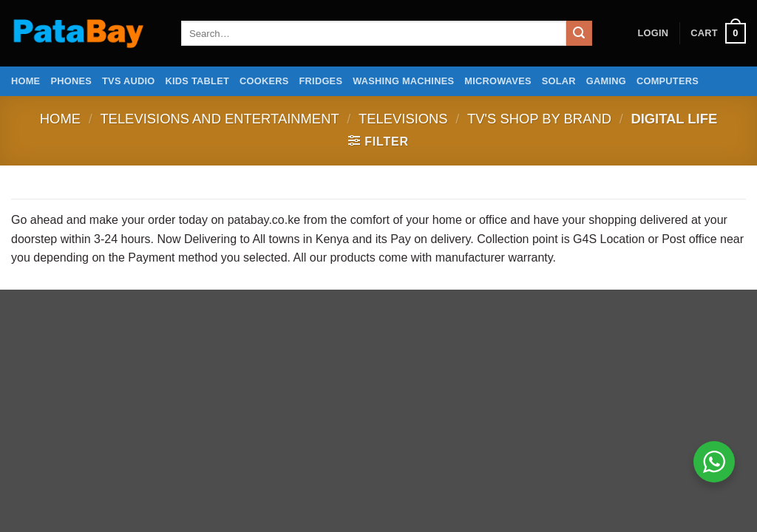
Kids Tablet (197, 81)
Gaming (606, 81)
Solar (559, 81)
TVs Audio (129, 81)
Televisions (403, 119)
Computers (668, 81)
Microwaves (498, 81)
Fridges (321, 81)
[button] (653, 33)
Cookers (264, 81)
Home (26, 81)
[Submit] (579, 33)
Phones (71, 81)
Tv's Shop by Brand (539, 119)
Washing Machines (403, 81)
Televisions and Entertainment (219, 119)
